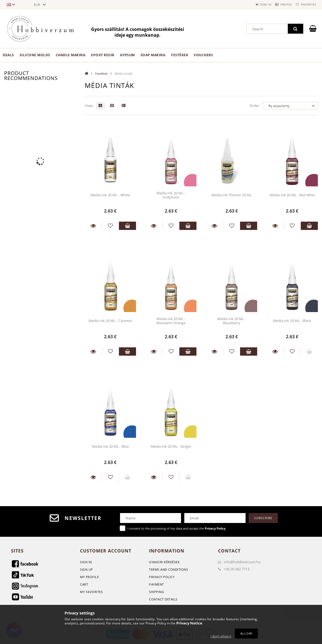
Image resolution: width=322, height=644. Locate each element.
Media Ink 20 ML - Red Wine (292, 195)
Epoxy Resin (103, 55)
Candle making (71, 55)
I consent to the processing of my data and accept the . (177, 528)
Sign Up (87, 569)
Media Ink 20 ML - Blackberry (232, 321)
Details (93, 226)
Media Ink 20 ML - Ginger (171, 446)
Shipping (156, 592)
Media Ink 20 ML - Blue (110, 446)
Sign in (255, 4)
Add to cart (127, 226)
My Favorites (91, 592)
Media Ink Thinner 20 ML (232, 195)
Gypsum (127, 55)
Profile (280, 4)
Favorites (306, 4)
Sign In (86, 562)
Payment (156, 584)
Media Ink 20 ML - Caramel (110, 321)
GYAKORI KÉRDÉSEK (164, 562)
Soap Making (153, 55)
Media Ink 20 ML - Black (292, 321)
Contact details (163, 599)
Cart (84, 584)
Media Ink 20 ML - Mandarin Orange (171, 321)
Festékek (180, 55)
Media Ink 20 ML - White (110, 195)
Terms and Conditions (168, 569)
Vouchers (203, 55)
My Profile (89, 577)
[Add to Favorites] (111, 226)
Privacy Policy (162, 577)
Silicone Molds (35, 55)
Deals (8, 55)
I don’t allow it (221, 636)
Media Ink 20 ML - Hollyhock (171, 195)
